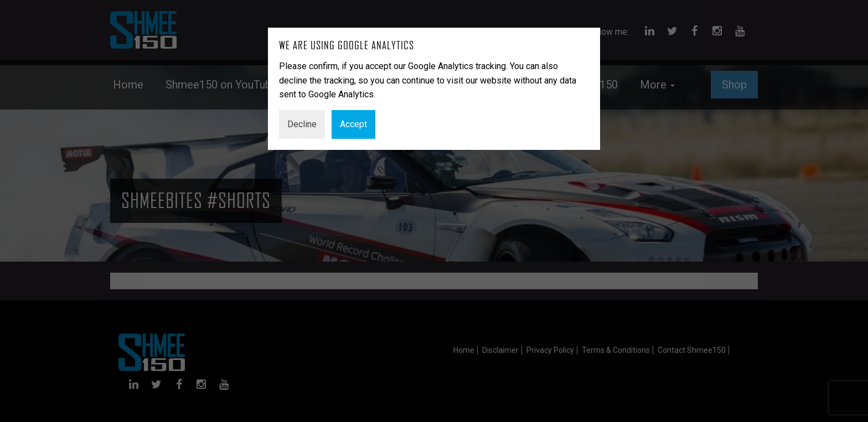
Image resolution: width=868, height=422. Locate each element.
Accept (353, 124)
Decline (302, 124)
